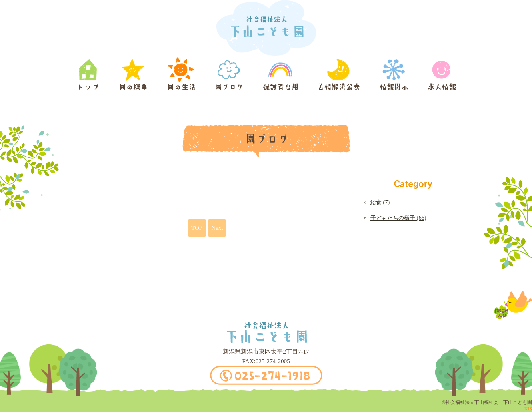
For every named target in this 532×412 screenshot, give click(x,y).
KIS (528, 409)
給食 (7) (380, 202)
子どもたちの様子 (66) (398, 218)
